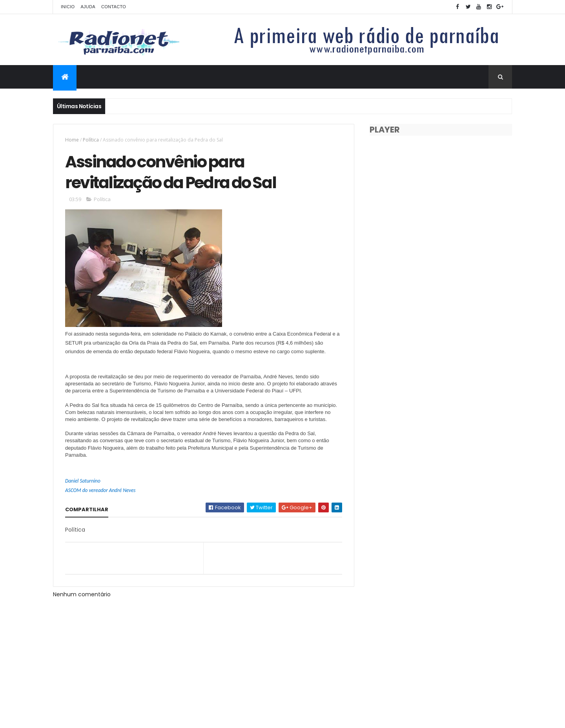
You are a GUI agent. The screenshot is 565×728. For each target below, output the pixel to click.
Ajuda (88, 7)
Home (72, 140)
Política (91, 140)
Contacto (114, 7)
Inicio (68, 7)
